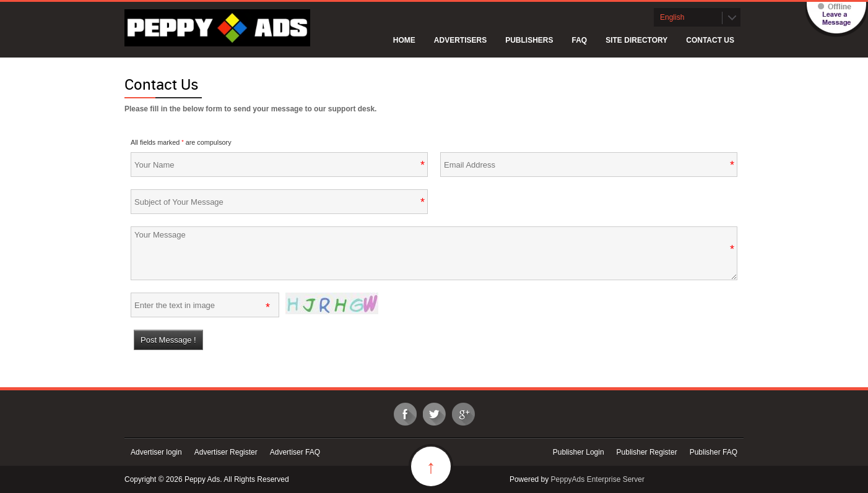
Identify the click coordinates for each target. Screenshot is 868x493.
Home (404, 40)
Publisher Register (647, 452)
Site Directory (636, 40)
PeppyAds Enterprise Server (598, 479)
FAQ (580, 40)
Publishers (529, 40)
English (672, 17)
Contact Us (710, 40)
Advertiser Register (226, 452)
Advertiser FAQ (295, 452)
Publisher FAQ (714, 452)
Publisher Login (579, 452)
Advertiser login (156, 452)
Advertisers (460, 40)
